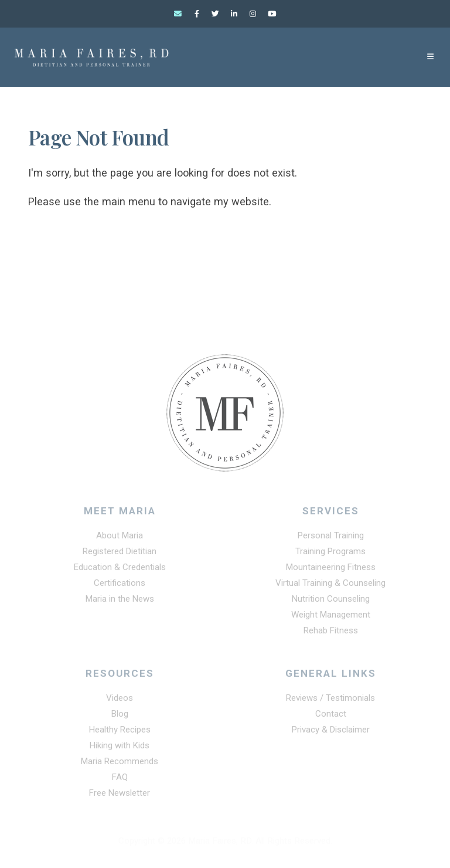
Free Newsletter (120, 796)
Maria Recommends (120, 764)
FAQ (120, 780)
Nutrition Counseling (330, 602)
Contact (331, 717)
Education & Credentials (120, 571)
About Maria (120, 539)
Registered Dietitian (120, 555)
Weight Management (330, 618)
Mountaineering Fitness (331, 571)
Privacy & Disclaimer (331, 733)
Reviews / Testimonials (331, 701)
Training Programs (331, 555)
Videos (120, 701)
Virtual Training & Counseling (330, 586)
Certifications (120, 586)
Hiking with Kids (120, 748)
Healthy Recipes (120, 733)
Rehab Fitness (331, 634)
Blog (120, 717)
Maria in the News (120, 602)
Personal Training (330, 539)
